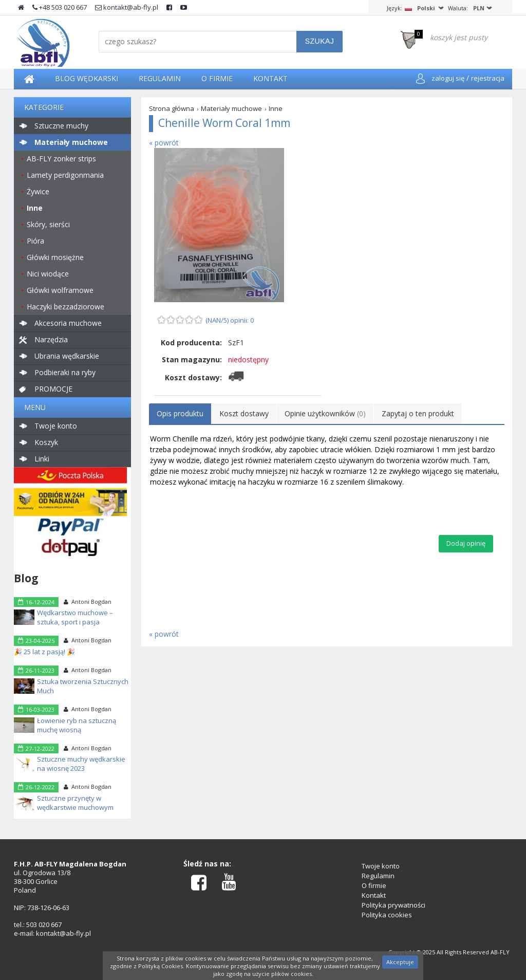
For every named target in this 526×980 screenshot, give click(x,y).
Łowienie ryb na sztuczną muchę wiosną (77, 725)
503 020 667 (44, 924)
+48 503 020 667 (60, 7)
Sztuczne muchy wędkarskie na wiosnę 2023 (81, 764)
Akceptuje (400, 962)
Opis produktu (180, 413)
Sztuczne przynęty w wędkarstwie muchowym (75, 803)
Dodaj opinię (466, 543)
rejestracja (488, 78)
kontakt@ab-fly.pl (127, 7)
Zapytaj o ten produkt (418, 413)
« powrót (164, 143)
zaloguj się (448, 78)
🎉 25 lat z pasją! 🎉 (44, 652)
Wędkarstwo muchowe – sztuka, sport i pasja (75, 617)
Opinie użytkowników (325, 413)
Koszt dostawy (244, 413)
